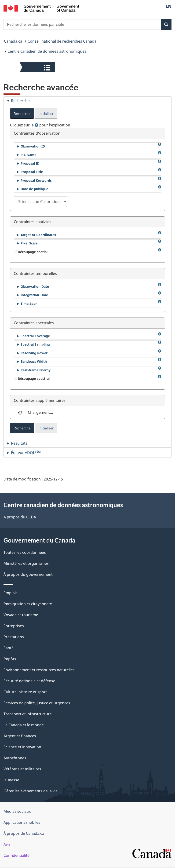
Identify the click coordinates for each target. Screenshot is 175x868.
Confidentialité (16, 855)
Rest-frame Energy (36, 370)
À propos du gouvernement (28, 574)
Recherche (22, 113)
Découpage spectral (32, 379)
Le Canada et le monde (24, 725)
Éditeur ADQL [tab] (26, 452)
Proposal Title (32, 172)
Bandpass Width (34, 361)
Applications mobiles (22, 822)
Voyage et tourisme (21, 615)
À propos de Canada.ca (24, 833)
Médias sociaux (17, 811)
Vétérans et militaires (22, 769)
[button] (38, 67)
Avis (7, 844)
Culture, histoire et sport (25, 692)
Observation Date (35, 286)
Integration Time (34, 295)
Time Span (29, 304)
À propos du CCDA (20, 517)
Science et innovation (22, 747)
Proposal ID (30, 163)
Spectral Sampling (35, 344)
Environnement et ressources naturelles (39, 670)
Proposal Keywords (36, 180)
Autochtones (15, 758)
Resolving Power (34, 353)
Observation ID (33, 146)
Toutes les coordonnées (25, 552)
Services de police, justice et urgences (37, 703)
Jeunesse (11, 780)
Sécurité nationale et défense (29, 681)
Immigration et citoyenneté (28, 604)
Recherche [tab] (20, 101)
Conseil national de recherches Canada (62, 41)
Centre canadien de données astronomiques (47, 51)
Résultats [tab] (19, 443)
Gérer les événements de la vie (31, 791)
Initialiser (46, 113)
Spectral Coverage (35, 336)
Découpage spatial (31, 252)
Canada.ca (13, 41)
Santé (9, 648)
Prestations (14, 637)
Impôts (10, 659)
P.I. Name (28, 155)
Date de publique (34, 189)
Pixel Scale (29, 243)
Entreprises (14, 626)
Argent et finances (20, 736)
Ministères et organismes (26, 563)
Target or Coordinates (38, 235)
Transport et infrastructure (28, 714)
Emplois (11, 593)
